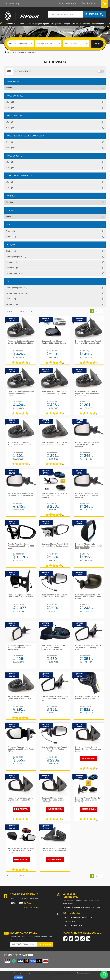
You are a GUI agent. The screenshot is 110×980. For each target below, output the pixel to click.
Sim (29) (10, 168)
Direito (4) (11, 251)
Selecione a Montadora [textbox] (17, 44)
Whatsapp (13, 4)
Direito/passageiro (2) (16, 257)
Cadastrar (45, 943)
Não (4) (10, 182)
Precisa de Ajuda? (68, 3)
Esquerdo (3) (12, 304)
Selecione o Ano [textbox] (71, 44)
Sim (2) (10, 188)
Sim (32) (10, 128)
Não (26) (10, 148)
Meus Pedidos (88, 3)
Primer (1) (11, 237)
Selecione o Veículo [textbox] (44, 44)
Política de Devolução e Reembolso (78, 916)
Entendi (19, 977)
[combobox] (20, 44)
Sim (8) (10, 142)
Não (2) (10, 122)
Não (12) (10, 102)
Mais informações (83, 973)
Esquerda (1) (12, 262)
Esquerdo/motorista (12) (17, 273)
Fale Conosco (69, 920)
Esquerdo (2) (12, 268)
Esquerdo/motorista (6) (17, 293)
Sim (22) (10, 108)
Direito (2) (11, 299)
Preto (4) (10, 231)
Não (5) (10, 162)
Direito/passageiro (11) (16, 288)
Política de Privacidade (73, 924)
